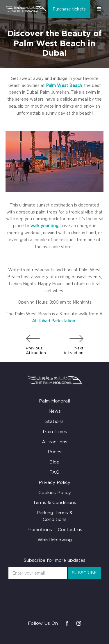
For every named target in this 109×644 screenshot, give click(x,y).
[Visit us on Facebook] (67, 623)
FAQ (54, 472)
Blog (54, 462)
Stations (54, 421)
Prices (54, 452)
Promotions (39, 529)
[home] (25, 9)
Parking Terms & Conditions (55, 516)
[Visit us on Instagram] (79, 623)
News (55, 411)
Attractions (55, 442)
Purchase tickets (69, 9)
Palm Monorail (54, 401)
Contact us (70, 529)
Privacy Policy (54, 482)
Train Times (54, 431)
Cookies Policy (55, 492)
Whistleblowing (55, 540)
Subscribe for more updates (55, 560)
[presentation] (55, 592)
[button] (99, 9)
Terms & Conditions (54, 502)
